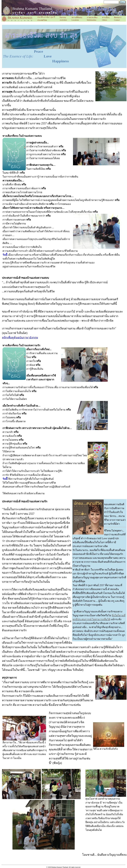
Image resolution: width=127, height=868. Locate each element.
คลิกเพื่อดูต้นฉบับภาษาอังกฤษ (20, 338)
